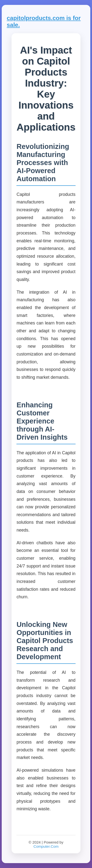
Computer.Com (46, 846)
